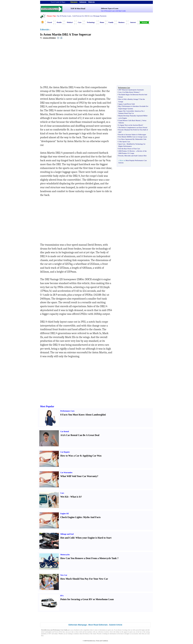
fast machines (88, 632)
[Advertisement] (65, 63)
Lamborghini (48, 632)
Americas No (139, 111)
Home (102, 22)
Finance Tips (51, 16)
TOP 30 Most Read (78, 9)
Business (121, 22)
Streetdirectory (91, 641)
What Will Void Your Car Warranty (79, 476)
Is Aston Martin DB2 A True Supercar (66, 34)
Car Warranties (66, 473)
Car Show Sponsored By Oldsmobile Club (132, 139)
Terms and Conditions (102, 641)
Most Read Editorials (98, 625)
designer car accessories (132, 634)
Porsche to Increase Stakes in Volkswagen (132, 134)
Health (59, 22)
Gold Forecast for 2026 (80, 16)
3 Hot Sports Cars (124, 142)
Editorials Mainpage (78, 625)
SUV (50, 634)
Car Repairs (65, 452)
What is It (75, 497)
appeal (126, 632)
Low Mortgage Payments (98, 16)
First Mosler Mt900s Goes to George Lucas (133, 137)
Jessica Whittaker (49, 38)
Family (111, 22)
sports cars (110, 630)
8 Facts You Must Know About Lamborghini (83, 415)
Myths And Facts (92, 517)
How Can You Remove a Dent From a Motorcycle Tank (88, 558)
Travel (50, 22)
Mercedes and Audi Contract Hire (136, 156)
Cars (80, 22)
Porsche (121, 156)
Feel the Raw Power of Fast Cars (129, 149)
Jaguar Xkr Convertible (126, 111)
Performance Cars (67, 411)
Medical (70, 22)
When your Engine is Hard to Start (94, 538)
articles (107, 632)
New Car (64, 575)
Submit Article (116, 625)
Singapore (74, 2)
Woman (144, 22)
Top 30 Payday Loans (64, 16)
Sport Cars (122, 144)
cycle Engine (123, 118)
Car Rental (65, 431)
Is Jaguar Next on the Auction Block (130, 125)
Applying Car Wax (92, 456)
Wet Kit (64, 497)
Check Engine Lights (71, 517)
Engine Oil (64, 514)
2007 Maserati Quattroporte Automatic (131, 90)
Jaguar (120, 104)
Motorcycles (65, 555)
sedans (56, 634)
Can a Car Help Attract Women (129, 92)
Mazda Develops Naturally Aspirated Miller (133, 116)
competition (86, 630)
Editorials (45, 30)
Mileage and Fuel (67, 534)
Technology (91, 22)
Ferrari (56, 632)
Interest (133, 22)
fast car (130, 630)
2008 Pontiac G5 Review (127, 151)
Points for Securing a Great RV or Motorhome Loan (87, 599)
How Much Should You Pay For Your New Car (84, 579)
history (87, 634)
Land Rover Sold (129, 104)
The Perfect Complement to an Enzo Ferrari (133, 127)
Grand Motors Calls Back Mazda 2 (130, 120)
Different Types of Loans (110, 8)
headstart (77, 630)
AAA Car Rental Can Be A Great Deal (80, 435)
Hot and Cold (67, 538)
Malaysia (91, 2)
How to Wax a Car (70, 456)
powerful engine (141, 630)
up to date (71, 632)
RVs (62, 596)
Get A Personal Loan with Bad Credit (113, 11)
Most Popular (47, 406)
